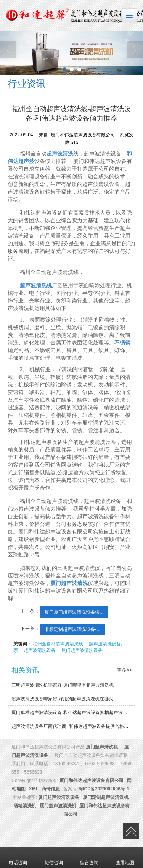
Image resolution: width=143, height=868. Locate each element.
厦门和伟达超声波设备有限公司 (92, 781)
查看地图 (125, 857)
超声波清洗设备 (40, 650)
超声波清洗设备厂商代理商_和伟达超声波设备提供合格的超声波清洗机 (73, 726)
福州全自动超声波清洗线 (58, 644)
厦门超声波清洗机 (58, 806)
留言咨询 (89, 857)
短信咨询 (54, 857)
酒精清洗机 (25, 806)
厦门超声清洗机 (102, 747)
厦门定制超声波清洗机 (106, 797)
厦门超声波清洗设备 (82, 650)
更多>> (124, 670)
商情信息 (51, 789)
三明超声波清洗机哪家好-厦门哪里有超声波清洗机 (63, 685)
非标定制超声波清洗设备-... (72, 629)
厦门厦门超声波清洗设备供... (74, 612)
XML (34, 789)
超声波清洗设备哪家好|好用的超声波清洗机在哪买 (62, 699)
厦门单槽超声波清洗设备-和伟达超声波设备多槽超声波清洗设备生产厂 (73, 713)
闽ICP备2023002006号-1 (104, 789)
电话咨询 (18, 857)
